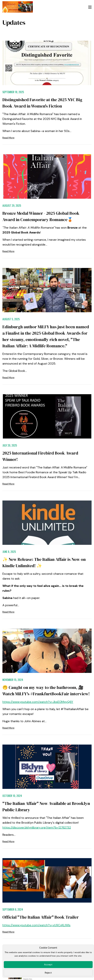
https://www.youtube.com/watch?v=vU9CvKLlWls (36, 925)
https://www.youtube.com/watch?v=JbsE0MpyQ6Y (38, 702)
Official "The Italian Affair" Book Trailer (41, 917)
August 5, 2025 (11, 319)
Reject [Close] (48, 973)
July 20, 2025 (10, 445)
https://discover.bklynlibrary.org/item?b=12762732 (37, 827)
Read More (8, 138)
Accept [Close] (48, 965)
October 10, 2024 (12, 796)
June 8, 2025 (9, 552)
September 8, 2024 (13, 909)
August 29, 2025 (12, 205)
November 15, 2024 (13, 680)
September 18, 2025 (13, 92)
